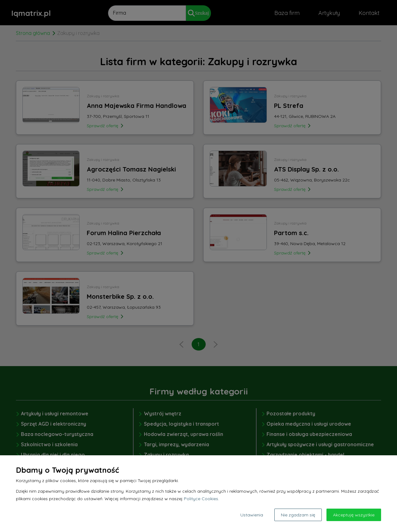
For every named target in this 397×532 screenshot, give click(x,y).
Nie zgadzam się (298, 515)
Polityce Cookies (201, 499)
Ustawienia (252, 515)
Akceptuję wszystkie (354, 515)
